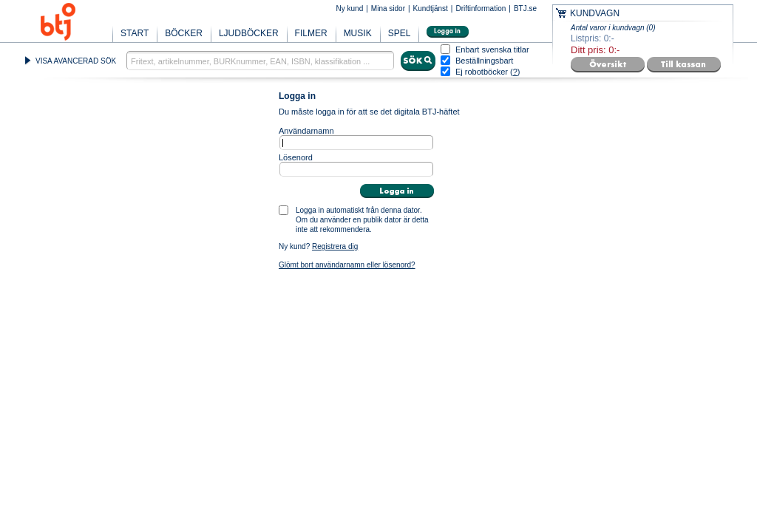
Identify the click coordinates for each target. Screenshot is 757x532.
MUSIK (358, 33)
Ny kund (350, 8)
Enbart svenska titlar (492, 50)
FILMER (311, 33)
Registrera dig (335, 246)
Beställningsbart (484, 61)
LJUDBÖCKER (249, 33)
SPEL (400, 33)
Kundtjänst (431, 8)
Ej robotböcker (482, 72)
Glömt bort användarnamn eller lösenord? (347, 265)
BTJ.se (525, 8)
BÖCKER (184, 33)
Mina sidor (388, 8)
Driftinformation (481, 8)
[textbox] (260, 61)
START (135, 33)
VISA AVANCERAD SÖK (76, 61)
